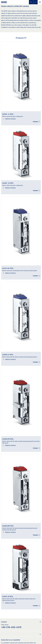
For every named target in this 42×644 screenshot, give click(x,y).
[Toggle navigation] (40, 2)
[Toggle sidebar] (35, 2)
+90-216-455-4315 (11, 627)
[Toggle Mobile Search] (31, 2)
